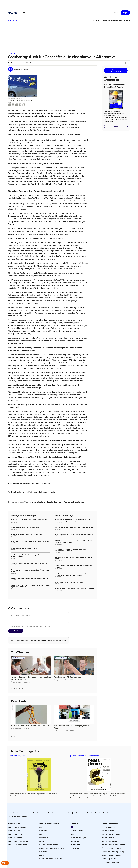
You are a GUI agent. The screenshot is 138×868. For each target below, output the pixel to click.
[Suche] (115, 13)
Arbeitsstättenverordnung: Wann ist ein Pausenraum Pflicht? (30, 571)
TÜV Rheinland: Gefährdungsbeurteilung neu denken (74, 534)
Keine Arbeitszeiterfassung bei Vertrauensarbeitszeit (30, 578)
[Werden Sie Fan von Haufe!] (72, 827)
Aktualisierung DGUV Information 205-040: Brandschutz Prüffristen (71, 550)
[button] (125, 13)
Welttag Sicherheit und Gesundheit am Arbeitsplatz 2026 (73, 558)
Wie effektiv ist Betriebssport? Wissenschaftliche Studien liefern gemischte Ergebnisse (73, 520)
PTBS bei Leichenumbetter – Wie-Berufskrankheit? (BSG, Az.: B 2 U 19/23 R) (73, 542)
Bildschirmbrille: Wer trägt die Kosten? (25, 548)
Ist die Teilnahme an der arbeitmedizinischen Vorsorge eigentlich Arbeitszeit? (31, 586)
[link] (13, 20)
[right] (93, 688)
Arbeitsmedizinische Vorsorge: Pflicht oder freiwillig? (30, 541)
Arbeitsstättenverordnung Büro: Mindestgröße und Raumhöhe (29, 520)
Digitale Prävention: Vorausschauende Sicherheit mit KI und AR (74, 566)
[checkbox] (9, 626)
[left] (89, 688)
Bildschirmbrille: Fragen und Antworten (25, 528)
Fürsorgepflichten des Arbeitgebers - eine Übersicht (30, 563)
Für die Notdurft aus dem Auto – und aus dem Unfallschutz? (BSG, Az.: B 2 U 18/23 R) (71, 575)
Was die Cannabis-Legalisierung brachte (70, 582)
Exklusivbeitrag (18, 658)
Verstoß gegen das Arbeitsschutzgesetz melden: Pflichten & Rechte (28, 556)
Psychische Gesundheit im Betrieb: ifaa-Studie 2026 (74, 527)
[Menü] (24, 13)
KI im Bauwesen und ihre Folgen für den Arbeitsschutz (75, 589)
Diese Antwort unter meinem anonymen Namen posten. (31, 626)
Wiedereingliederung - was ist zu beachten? (27, 534)
